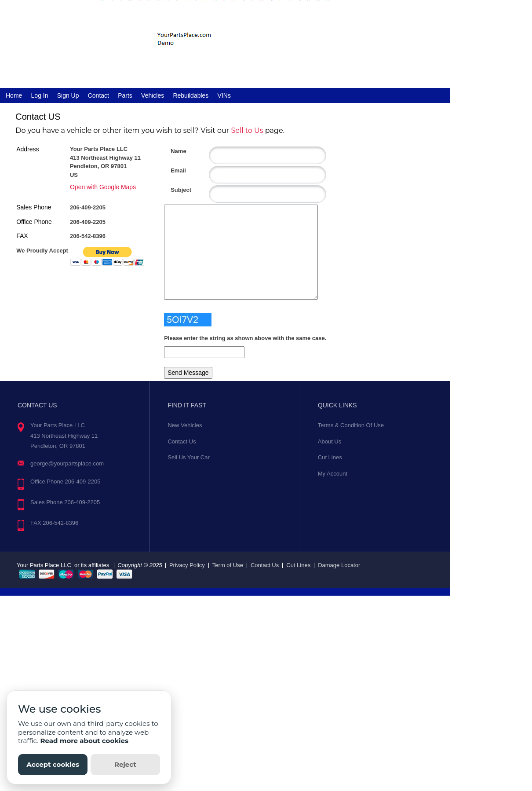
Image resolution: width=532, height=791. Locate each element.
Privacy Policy (187, 565)
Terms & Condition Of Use (351, 425)
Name (174, 151)
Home (14, 95)
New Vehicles (185, 425)
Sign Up (68, 95)
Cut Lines (330, 457)
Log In (40, 95)
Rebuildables (191, 95)
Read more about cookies (84, 741)
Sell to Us (247, 130)
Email (174, 170)
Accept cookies (53, 764)
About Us (330, 441)
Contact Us (182, 441)
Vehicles (153, 95)
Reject (125, 764)
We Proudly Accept (42, 251)
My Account (333, 474)
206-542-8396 (88, 236)
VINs (224, 95)
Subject (174, 190)
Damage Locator (339, 565)
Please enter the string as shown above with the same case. (245, 338)
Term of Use (228, 565)
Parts (125, 95)
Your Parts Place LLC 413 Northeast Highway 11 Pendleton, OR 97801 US (105, 162)
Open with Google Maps (103, 187)
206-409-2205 (88, 207)
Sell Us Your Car (188, 457)
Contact (98, 95)
